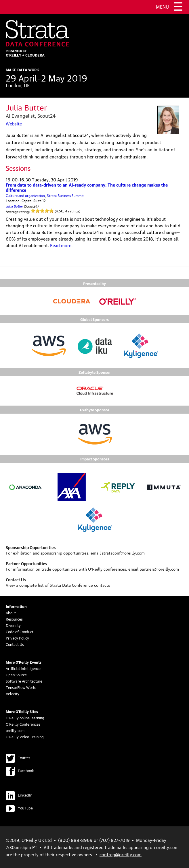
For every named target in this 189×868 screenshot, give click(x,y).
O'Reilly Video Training (25, 737)
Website (14, 123)
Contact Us (15, 644)
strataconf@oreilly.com (123, 553)
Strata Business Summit (65, 195)
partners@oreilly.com (159, 569)
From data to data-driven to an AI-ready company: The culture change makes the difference (87, 187)
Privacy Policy (17, 638)
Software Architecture (24, 681)
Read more (61, 245)
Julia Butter (14, 206)
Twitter (18, 757)
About (11, 613)
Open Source (16, 675)
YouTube (19, 808)
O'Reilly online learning (25, 718)
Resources (14, 619)
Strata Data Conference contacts (80, 585)
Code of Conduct (20, 631)
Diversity (13, 625)
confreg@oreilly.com (121, 854)
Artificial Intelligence (23, 668)
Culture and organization (25, 195)
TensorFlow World (21, 687)
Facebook (20, 770)
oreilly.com (15, 730)
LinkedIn (19, 795)
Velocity (13, 693)
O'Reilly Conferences (23, 724)
